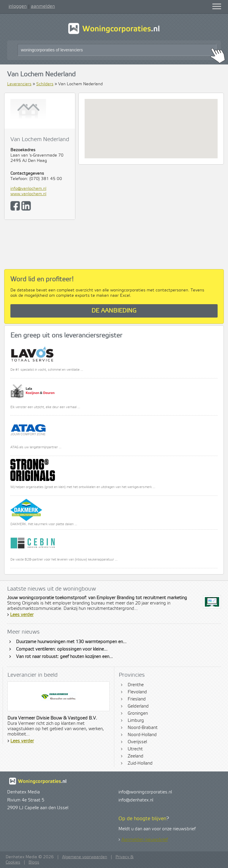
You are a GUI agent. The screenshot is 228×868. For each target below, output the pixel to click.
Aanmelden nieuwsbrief (145, 840)
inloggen (18, 6)
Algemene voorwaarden (85, 857)
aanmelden (43, 6)
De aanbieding (114, 311)
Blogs (34, 862)
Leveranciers (19, 84)
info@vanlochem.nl (28, 189)
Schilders (45, 84)
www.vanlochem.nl (28, 194)
